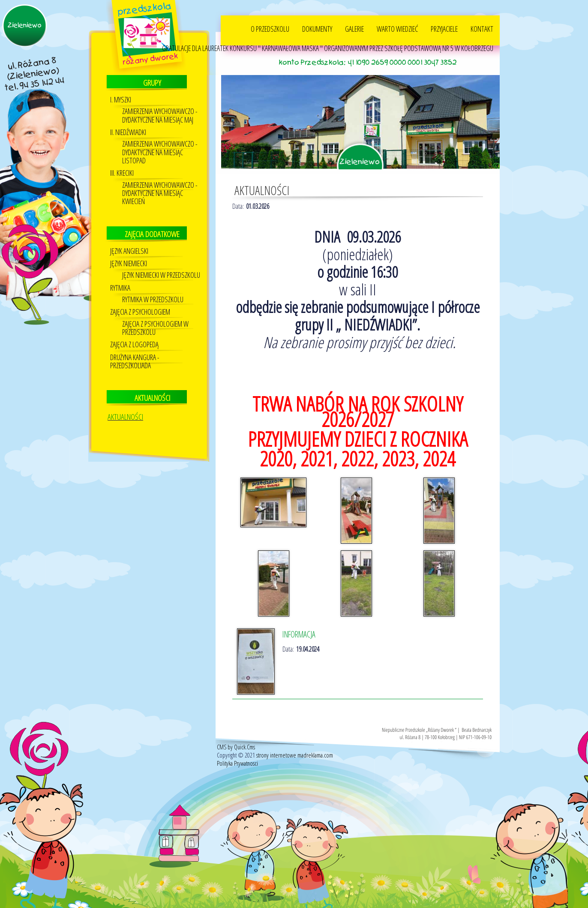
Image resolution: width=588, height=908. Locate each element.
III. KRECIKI (122, 173)
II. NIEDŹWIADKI (128, 132)
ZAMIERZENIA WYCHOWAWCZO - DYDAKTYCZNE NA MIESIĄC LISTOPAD (160, 152)
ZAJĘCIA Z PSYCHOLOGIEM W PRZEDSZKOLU (155, 328)
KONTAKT (482, 29)
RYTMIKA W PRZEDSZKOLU (153, 299)
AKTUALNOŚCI (125, 417)
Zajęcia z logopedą (134, 344)
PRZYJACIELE (444, 29)
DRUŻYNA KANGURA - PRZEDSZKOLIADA (135, 361)
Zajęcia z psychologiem (140, 312)
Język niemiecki (129, 263)
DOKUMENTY (317, 29)
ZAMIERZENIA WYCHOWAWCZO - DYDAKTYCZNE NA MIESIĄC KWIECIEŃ (160, 193)
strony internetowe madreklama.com (295, 755)
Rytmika (120, 288)
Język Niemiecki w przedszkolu (161, 275)
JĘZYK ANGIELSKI (129, 251)
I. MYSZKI (121, 100)
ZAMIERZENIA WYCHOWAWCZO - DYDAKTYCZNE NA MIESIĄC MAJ (160, 115)
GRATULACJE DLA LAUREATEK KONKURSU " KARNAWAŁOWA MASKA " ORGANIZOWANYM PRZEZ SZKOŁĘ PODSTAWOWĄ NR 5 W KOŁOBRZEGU (328, 48)
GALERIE (354, 29)
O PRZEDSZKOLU (270, 29)
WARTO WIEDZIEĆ (397, 29)
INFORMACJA (299, 634)
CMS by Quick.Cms (236, 747)
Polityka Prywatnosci (237, 763)
